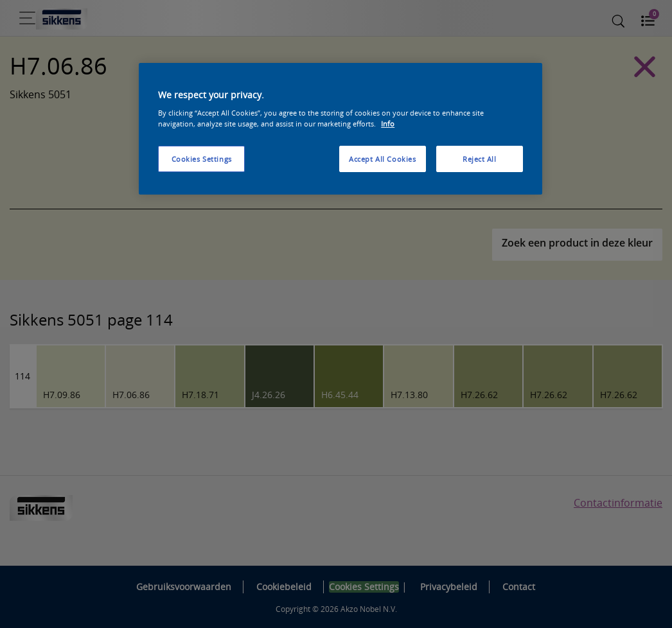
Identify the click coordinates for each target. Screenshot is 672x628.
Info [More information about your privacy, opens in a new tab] (388, 124)
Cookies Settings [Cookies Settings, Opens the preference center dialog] (202, 159)
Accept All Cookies (382, 159)
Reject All (480, 159)
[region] (340, 129)
